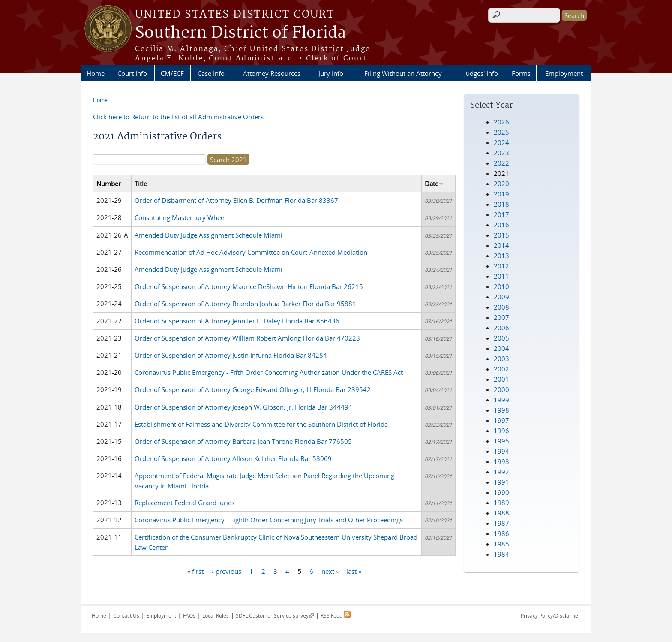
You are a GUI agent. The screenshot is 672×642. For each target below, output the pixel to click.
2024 (501, 142)
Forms (521, 73)
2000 (501, 389)
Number (109, 184)
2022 (501, 163)
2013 (501, 256)
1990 (501, 492)
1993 (501, 461)
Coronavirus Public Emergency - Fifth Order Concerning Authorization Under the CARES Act (269, 372)
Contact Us (126, 615)
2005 (501, 338)
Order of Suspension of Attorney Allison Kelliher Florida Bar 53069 (233, 458)
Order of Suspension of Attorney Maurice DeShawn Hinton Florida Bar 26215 (249, 286)
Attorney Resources (272, 73)
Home (96, 73)
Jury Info (331, 73)
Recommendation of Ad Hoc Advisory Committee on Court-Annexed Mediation (251, 252)
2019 (501, 194)
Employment (564, 73)
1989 (501, 503)
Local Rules (216, 615)
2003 (501, 359)
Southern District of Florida (240, 33)
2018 (501, 204)
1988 (501, 513)
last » (354, 571)
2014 (501, 245)
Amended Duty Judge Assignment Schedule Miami (208, 235)
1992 (501, 472)
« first (195, 571)
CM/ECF (172, 73)
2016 (501, 225)
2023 (501, 153)
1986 (501, 533)
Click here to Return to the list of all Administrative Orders (178, 117)
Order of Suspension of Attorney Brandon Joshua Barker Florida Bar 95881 (245, 304)
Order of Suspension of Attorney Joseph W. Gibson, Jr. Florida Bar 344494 (243, 407)
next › (330, 571)
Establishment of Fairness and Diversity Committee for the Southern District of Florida (261, 424)
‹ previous (226, 571)
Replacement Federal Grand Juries (184, 503)
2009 (501, 297)
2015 (501, 235)
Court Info (132, 73)
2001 (501, 379)
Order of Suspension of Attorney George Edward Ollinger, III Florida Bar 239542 (253, 389)
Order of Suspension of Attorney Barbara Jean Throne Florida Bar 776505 (243, 441)
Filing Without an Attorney (403, 73)
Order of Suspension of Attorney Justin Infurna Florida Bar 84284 (231, 355)
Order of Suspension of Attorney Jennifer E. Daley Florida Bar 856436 (237, 321)
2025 (501, 132)
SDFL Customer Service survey (275, 615)
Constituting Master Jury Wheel (180, 217)
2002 (501, 369)
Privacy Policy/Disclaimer (550, 615)
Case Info (211, 73)
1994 (501, 451)
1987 (501, 523)
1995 (501, 441)
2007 (501, 317)
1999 (501, 400)
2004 (501, 348)
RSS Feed (336, 615)
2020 (501, 184)
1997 (501, 420)
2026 (501, 122)
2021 (501, 173)
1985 (501, 544)
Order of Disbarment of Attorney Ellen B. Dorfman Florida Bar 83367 (236, 200)
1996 (501, 431)
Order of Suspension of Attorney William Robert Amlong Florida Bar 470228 (247, 338)
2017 (501, 214)
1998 (501, 410)
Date (434, 184)
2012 (501, 266)
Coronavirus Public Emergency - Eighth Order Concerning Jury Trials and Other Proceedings (269, 520)
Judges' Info (481, 73)
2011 (501, 276)
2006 (501, 328)
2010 (501, 286)
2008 (501, 307)
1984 (501, 554)
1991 (501, 482)
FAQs (189, 615)
